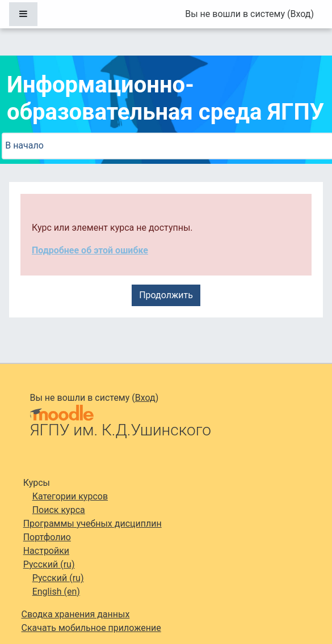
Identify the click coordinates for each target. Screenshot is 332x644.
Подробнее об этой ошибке (90, 250)
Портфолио (47, 537)
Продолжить (166, 295)
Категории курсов (70, 496)
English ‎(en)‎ (56, 592)
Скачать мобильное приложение (91, 628)
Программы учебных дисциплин (93, 524)
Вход (300, 14)
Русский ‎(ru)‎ (49, 564)
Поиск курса (59, 510)
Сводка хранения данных (76, 614)
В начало (24, 145)
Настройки (46, 551)
